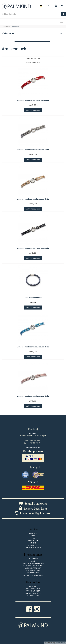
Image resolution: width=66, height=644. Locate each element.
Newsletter (33, 573)
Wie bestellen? (33, 570)
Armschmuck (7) (33, 591)
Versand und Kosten (33, 566)
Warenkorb (33, 541)
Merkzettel (33, 545)
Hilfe (33, 536)
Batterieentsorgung (33, 575)
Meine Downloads (33, 548)
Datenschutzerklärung (33, 563)
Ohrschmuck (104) (33, 589)
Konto (33, 543)
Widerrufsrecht (33, 568)
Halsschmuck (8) (33, 593)
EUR (49, 6)
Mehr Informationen (33, 110)
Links (33, 538)
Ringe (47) (33, 586)
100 (33, 62)
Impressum (33, 559)
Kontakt (33, 533)
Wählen (33, 58)
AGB (33, 561)
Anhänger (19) (33, 596)
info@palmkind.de (33, 448)
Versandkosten (61, 643)
